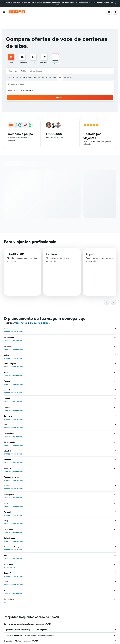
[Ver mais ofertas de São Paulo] (115, 334)
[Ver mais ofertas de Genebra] (115, 447)
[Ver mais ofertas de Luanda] (115, 386)
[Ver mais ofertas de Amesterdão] (115, 325)
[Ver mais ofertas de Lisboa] (115, 343)
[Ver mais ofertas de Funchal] (115, 369)
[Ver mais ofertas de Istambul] (115, 439)
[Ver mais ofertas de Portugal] (115, 500)
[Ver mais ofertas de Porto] (115, 360)
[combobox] (42, 65)
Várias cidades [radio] (36, 58)
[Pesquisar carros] (33, 45)
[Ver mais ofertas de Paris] (115, 316)
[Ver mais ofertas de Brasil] (115, 491)
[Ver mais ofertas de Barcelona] (115, 404)
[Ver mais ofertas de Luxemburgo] (115, 421)
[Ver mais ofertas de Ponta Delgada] (115, 351)
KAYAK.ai (13, 242)
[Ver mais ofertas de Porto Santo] (115, 552)
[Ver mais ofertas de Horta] (115, 578)
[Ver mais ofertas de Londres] (115, 395)
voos (17, 310)
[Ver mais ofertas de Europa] (115, 508)
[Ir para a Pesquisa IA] (55, 45)
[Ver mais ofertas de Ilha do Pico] (115, 561)
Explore (51, 242)
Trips (89, 242)
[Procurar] (22, 45)
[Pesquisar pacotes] (44, 45)
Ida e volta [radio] (12, 58)
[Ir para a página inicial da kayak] (17, 12)
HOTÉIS (20, 320)
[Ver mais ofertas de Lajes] (115, 569)
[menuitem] (11, 46)
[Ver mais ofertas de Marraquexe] (115, 482)
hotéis (24, 310)
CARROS (7, 320)
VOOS (14, 320)
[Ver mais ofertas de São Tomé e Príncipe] (115, 534)
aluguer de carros (40, 310)
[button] (115, 3)
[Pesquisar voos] (11, 45)
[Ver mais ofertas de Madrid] (115, 378)
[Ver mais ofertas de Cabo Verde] (115, 517)
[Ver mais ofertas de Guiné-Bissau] (115, 526)
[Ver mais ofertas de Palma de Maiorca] (115, 465)
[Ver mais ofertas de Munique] (115, 456)
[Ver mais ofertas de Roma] (115, 412)
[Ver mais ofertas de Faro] (115, 543)
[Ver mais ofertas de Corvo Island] (115, 587)
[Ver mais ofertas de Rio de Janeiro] (115, 430)
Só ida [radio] (23, 58)
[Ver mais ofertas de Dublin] (115, 473)
